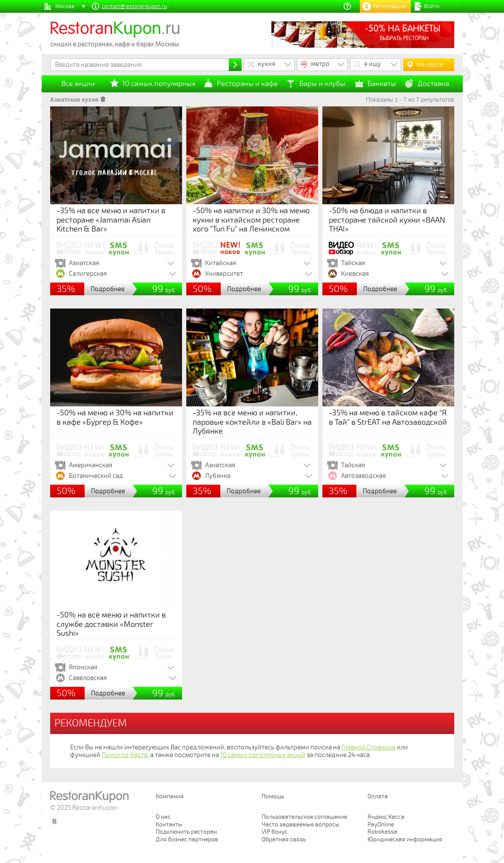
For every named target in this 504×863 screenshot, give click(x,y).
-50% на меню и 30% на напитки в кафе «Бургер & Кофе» (115, 417)
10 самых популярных (159, 84)
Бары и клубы (322, 84)
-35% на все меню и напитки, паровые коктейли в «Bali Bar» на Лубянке (252, 422)
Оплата (378, 796)
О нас (163, 817)
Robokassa (382, 832)
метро (320, 64)
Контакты (169, 824)
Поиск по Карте (125, 755)
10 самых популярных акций (263, 755)
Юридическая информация (405, 839)
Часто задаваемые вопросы (300, 824)
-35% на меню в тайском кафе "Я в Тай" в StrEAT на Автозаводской (388, 417)
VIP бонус (275, 832)
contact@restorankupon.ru (134, 6)
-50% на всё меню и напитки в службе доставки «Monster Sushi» (111, 624)
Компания (170, 796)
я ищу (373, 64)
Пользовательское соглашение (304, 817)
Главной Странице (369, 747)
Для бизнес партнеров (187, 839)
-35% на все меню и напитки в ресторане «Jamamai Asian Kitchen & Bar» (111, 220)
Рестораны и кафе (247, 84)
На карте (430, 65)
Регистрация (389, 6)
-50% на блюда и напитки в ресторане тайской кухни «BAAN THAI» (387, 220)
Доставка (433, 84)
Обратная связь (284, 839)
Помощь (273, 796)
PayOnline (381, 824)
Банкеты (382, 84)
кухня (266, 64)
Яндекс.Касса (386, 817)
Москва (65, 6)
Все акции (78, 84)
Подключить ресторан (186, 832)
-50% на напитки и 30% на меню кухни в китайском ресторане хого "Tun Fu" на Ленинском (251, 220)
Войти (432, 6)
